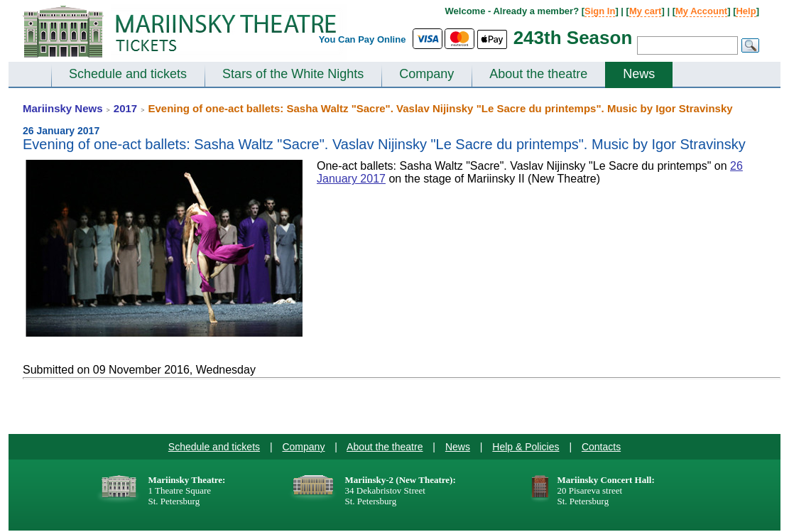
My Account (701, 11)
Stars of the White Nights (293, 74)
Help (746, 11)
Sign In (600, 11)
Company (426, 74)
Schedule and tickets (128, 74)
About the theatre (538, 74)
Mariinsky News (63, 108)
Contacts (601, 447)
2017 (125, 108)
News (639, 74)
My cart (646, 11)
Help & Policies (526, 447)
